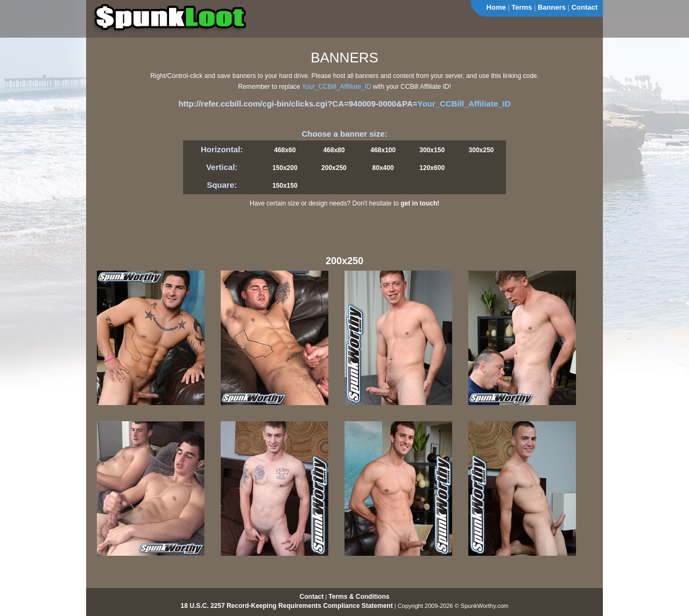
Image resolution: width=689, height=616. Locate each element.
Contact (585, 7)
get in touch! (420, 203)
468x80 (334, 150)
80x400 (383, 168)
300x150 (432, 150)
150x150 (285, 186)
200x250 (334, 168)
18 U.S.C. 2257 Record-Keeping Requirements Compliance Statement (287, 606)
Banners (552, 7)
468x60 (285, 150)
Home (496, 7)
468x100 (383, 150)
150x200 (285, 168)
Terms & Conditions (359, 597)
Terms (522, 7)
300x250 (481, 150)
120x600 (432, 168)
